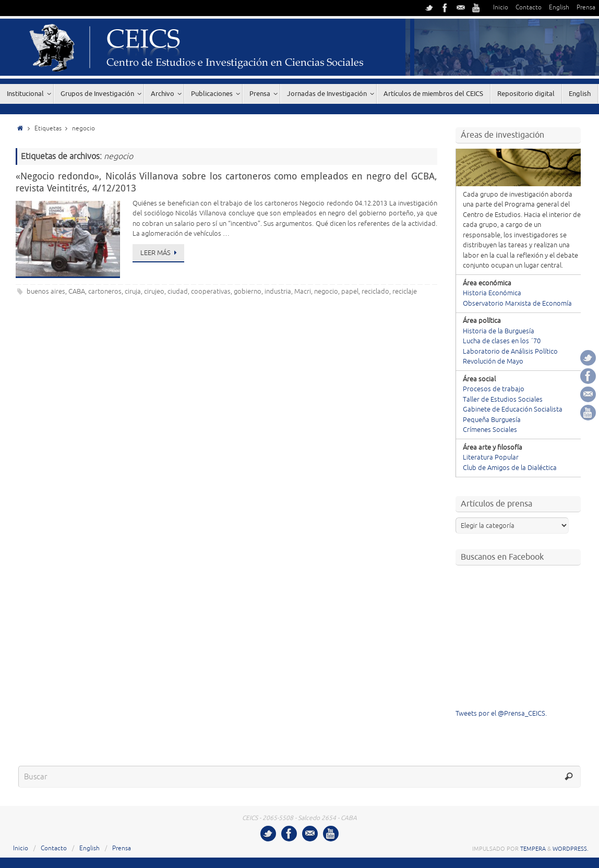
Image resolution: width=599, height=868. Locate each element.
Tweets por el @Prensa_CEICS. (501, 714)
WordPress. (571, 849)
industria (278, 292)
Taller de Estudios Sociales (503, 400)
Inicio (501, 8)
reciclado (375, 292)
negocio (326, 292)
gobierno (248, 292)
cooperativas (211, 292)
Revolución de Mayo (493, 361)
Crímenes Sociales (490, 430)
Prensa (586, 8)
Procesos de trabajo (494, 389)
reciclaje (405, 292)
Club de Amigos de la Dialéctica (510, 468)
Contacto (529, 8)
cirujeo (154, 292)
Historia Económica (492, 293)
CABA (77, 292)
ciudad (178, 292)
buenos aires (46, 292)
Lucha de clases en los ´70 (502, 341)
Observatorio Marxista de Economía (517, 304)
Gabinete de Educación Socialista (513, 409)
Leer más (160, 253)
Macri (303, 292)
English (559, 8)
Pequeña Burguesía (492, 420)
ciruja (133, 292)
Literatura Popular (491, 457)
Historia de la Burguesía (499, 331)
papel (350, 292)
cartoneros (105, 292)
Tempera (533, 849)
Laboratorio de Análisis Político (510, 352)
